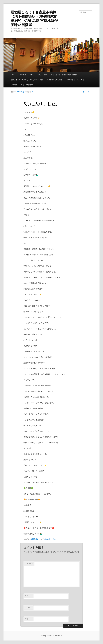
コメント (29, 564)
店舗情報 (14, 85)
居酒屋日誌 (35, 539)
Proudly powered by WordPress (51, 636)
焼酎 (46, 75)
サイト (27, 619)
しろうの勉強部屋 (27, 85)
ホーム (14, 75)
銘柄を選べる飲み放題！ (55, 80)
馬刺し (32, 75)
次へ (90, 92)
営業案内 (23, 75)
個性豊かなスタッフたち (76, 80)
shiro (33, 92)
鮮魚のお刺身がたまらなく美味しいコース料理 (27, 80)
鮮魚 (39, 75)
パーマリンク (52, 539)
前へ (84, 92)
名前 (27, 596)
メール (27, 607)
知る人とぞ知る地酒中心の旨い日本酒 (64, 75)
